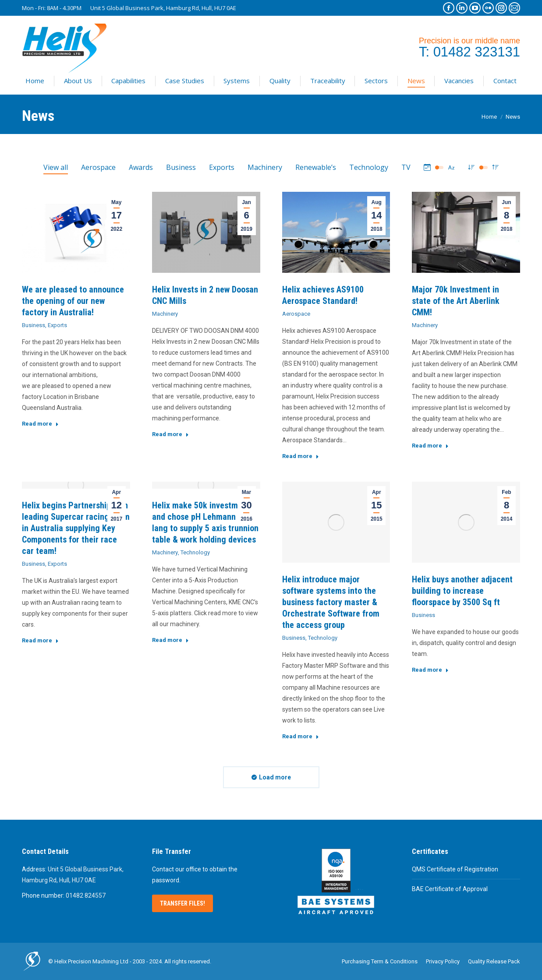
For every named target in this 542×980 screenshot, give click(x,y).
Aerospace (296, 314)
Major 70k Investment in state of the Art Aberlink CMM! (456, 301)
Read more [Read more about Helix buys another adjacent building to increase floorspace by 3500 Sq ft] (430, 670)
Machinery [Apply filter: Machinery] (265, 167)
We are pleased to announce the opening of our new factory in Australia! (73, 301)
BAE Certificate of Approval (450, 889)
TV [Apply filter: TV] (406, 167)
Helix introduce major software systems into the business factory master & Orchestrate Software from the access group (331, 602)
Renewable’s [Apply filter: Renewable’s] (316, 167)
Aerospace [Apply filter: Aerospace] (98, 167)
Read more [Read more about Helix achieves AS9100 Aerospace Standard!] (301, 456)
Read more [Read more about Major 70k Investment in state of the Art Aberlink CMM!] (430, 446)
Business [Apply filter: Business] (181, 167)
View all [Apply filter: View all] (56, 167)
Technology (195, 552)
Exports (57, 325)
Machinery (165, 314)
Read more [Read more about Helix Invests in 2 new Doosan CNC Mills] (170, 434)
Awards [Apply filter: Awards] (141, 167)
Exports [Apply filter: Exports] (222, 167)
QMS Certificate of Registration (455, 869)
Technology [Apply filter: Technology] (369, 167)
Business (34, 325)
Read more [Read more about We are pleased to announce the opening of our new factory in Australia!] (40, 424)
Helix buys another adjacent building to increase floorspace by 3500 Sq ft (462, 591)
